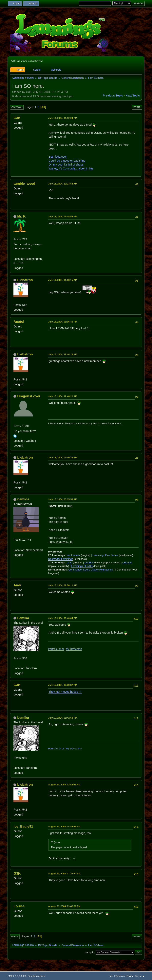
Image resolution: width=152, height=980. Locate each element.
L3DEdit (89, 562)
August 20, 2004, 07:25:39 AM (64, 874)
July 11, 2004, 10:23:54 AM (63, 184)
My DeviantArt (74, 649)
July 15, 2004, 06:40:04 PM (63, 618)
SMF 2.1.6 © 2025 (17, 976)
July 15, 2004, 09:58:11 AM (63, 585)
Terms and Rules (124, 976)
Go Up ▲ (140, 976)
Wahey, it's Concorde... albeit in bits (71, 168)
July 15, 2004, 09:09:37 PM (63, 685)
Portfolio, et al (56, 649)
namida (23, 499)
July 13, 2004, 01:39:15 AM (63, 280)
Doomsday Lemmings (60, 559)
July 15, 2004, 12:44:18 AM (63, 354)
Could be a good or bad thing (67, 161)
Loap (69, 562)
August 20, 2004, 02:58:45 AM (64, 785)
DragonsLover (29, 396)
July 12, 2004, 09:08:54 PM (63, 216)
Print (137, 107)
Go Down (17, 107)
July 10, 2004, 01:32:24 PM (63, 118)
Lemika (23, 618)
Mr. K (21, 216)
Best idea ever (58, 157)
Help (111, 976)
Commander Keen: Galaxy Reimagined (91, 570)
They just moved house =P (65, 692)
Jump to (90, 952)
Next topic (133, 96)
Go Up (15, 936)
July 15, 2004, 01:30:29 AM (63, 457)
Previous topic (113, 96)
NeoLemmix (73, 555)
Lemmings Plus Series (105, 555)
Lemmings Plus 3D (82, 566)
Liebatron (25, 280)
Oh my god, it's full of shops (66, 165)
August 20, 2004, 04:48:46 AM (64, 826)
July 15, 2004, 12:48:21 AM (63, 396)
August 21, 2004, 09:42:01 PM (64, 906)
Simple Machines (37, 976)
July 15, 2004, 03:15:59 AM (63, 499)
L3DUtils (127, 562)
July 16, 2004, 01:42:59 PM (63, 718)
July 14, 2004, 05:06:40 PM (63, 322)
